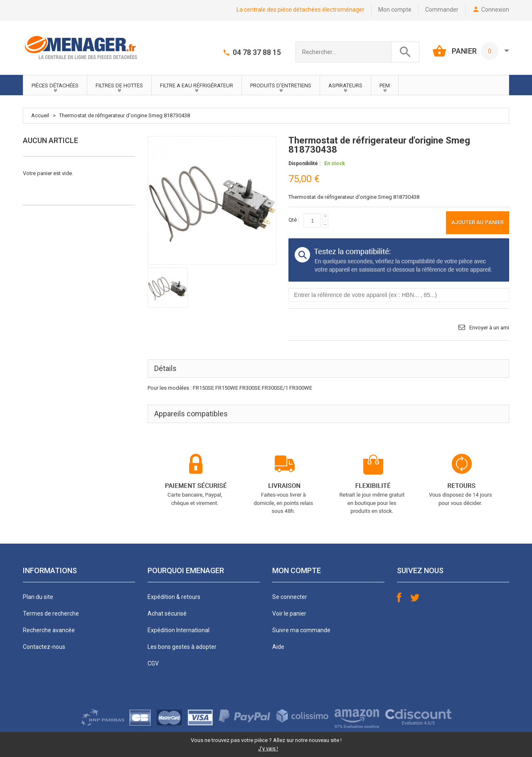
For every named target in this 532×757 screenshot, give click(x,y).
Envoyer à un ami (489, 328)
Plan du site (38, 597)
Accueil (40, 115)
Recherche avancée (49, 630)
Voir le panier (289, 614)
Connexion (495, 10)
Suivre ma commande (301, 630)
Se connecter (290, 597)
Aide (278, 647)
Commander (442, 10)
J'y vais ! (268, 748)
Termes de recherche (51, 614)
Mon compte (395, 10)
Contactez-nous (44, 647)
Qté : (294, 220)
